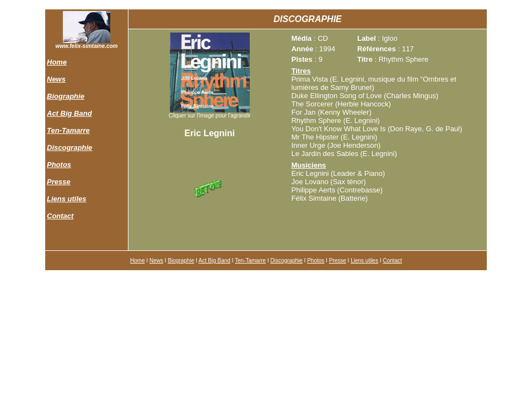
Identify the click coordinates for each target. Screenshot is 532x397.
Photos (59, 165)
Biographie (66, 96)
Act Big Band (69, 113)
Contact (60, 216)
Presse (59, 182)
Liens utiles (67, 199)
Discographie (69, 147)
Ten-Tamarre (68, 130)
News (56, 79)
